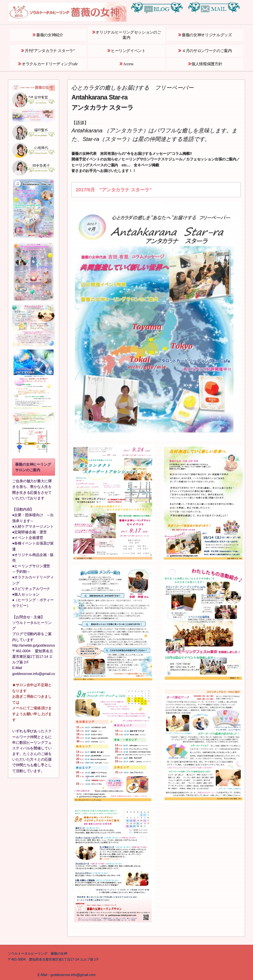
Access (128, 64)
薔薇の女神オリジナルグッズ (207, 35)
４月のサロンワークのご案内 (207, 51)
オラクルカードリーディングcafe (50, 64)
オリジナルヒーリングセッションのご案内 (128, 35)
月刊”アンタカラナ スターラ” (50, 51)
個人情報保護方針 (207, 64)
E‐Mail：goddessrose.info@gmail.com (52, 975)
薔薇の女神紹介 (50, 35)
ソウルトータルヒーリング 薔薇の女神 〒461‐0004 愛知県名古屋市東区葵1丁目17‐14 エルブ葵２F (53, 956)
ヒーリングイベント (128, 51)
